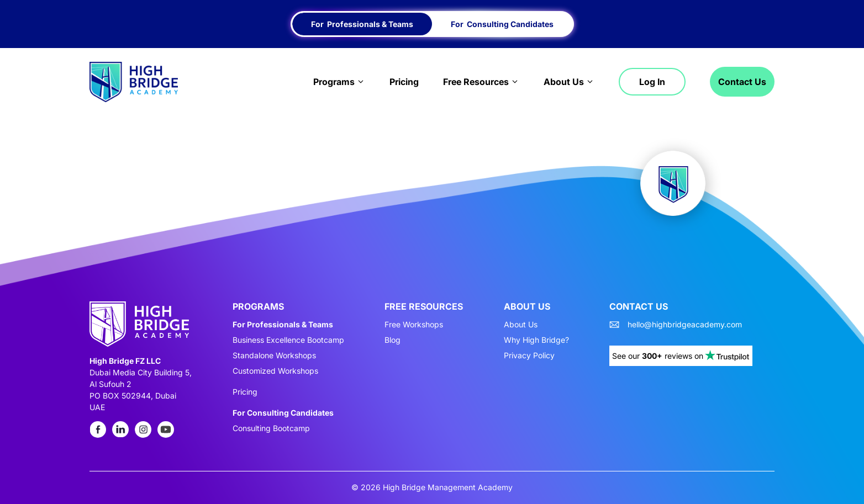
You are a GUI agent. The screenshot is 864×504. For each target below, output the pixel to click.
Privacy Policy (529, 356)
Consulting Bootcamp (271, 428)
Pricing (404, 82)
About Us (569, 82)
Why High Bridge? (536, 340)
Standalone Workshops (274, 356)
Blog (393, 340)
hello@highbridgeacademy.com (685, 325)
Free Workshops (414, 325)
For (362, 24)
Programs (339, 82)
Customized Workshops (275, 371)
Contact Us (742, 82)
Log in (652, 82)
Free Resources (481, 82)
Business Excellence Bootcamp (288, 340)
